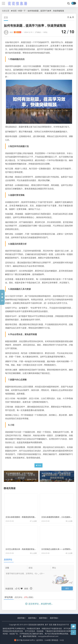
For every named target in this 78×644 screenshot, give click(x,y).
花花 (15, 32)
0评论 (44, 32)
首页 (15, 11)
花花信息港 (32, 625)
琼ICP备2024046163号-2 (25, 640)
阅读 (38, 465)
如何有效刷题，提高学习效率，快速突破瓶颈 (46, 11)
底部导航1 (21, 618)
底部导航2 (32, 618)
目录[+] (2, 297)
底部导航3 (43, 618)
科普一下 (22, 11)
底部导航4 (54, 618)
